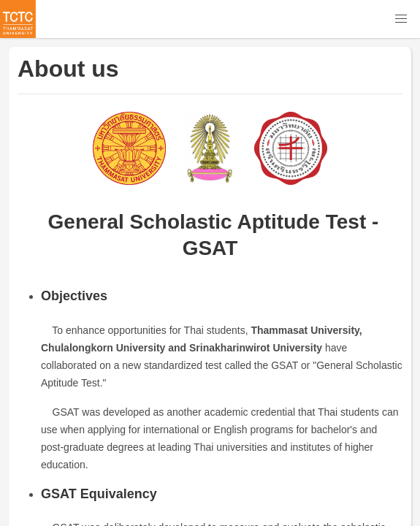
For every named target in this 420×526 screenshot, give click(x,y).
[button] (401, 19)
